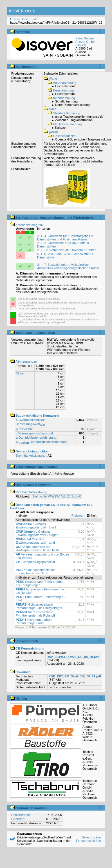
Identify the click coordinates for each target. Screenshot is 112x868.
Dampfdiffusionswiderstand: (36, 438)
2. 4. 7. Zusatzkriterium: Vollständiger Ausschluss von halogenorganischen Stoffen (68, 266)
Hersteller (20, 32)
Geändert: (18, 819)
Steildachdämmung (64, 113)
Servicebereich (24, 641)
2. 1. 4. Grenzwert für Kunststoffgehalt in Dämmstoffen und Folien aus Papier (65, 238)
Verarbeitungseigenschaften (34, 467)
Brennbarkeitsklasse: (30, 456)
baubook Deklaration (28, 808)
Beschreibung (23, 67)
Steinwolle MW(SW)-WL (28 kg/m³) (57, 496)
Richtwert (78, 516)
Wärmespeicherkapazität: (35, 433)
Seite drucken (91, 837)
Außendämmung (62, 83)
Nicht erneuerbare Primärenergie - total (34, 621)
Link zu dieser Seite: (24, 19)
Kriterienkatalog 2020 (28, 225)
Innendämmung (61, 98)
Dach (50, 109)
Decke (51, 132)
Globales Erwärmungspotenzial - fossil (36, 526)
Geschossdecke (62, 136)
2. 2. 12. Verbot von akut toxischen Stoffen (67, 250)
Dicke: (20, 373)
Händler (19, 699)
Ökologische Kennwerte (31, 485)
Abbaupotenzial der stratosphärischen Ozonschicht (37, 548)
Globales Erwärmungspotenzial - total (35, 541)
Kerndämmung (61, 90)
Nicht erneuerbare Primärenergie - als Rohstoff (35, 614)
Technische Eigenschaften (33, 333)
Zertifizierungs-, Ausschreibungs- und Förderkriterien (53, 218)
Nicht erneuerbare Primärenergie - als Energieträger (39, 606)
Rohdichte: (25, 429)
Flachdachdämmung (65, 124)
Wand (50, 79)
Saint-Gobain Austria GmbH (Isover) (85, 42)
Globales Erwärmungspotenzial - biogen (37, 533)
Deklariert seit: (21, 815)
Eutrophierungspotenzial (35, 562)
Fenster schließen (89, 841)
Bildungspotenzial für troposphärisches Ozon (35, 572)
